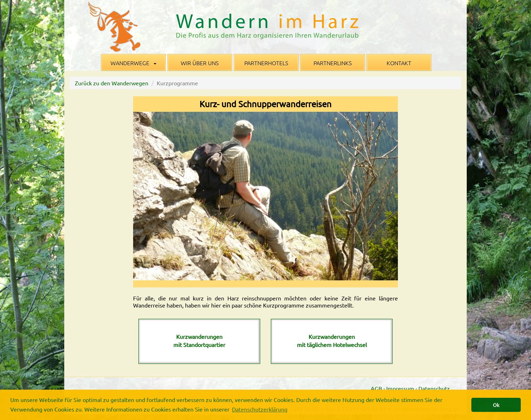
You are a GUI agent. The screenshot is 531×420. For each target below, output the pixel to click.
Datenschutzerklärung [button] (260, 409)
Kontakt (399, 63)
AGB (376, 388)
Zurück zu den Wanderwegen (112, 83)
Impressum (400, 388)
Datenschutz (434, 388)
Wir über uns (200, 63)
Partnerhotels (266, 63)
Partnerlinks (333, 63)
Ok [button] (496, 405)
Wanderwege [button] (133, 63)
